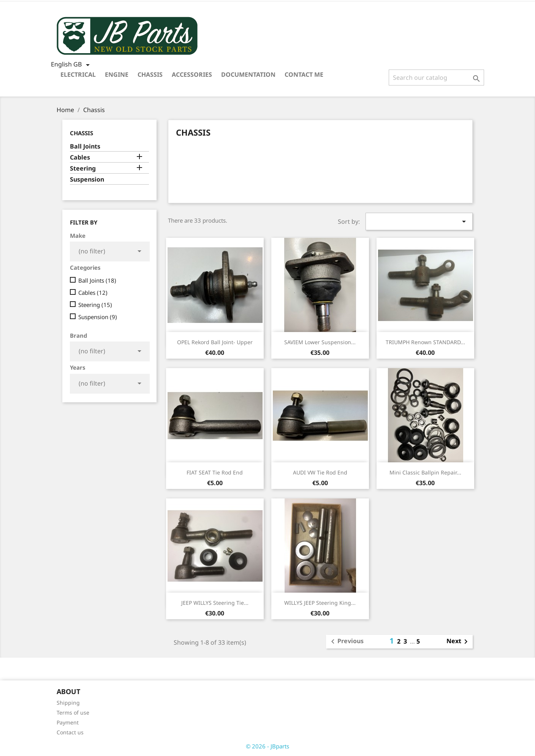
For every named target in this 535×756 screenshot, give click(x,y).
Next (458, 642)
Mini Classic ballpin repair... (425, 472)
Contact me (304, 74)
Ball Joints (85, 146)
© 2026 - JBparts (267, 746)
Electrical (78, 74)
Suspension (87, 180)
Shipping (68, 703)
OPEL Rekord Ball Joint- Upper (215, 342)
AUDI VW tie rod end (320, 472)
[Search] (436, 77)
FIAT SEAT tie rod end (215, 472)
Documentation (248, 74)
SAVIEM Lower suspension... (320, 342)
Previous (346, 642)
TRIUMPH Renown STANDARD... (425, 342)
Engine (117, 74)
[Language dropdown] (72, 65)
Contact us (70, 732)
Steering (83, 168)
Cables (80, 157)
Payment (68, 722)
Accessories (192, 74)
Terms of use (73, 713)
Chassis (150, 74)
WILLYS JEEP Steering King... (320, 603)
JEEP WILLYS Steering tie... (215, 603)
